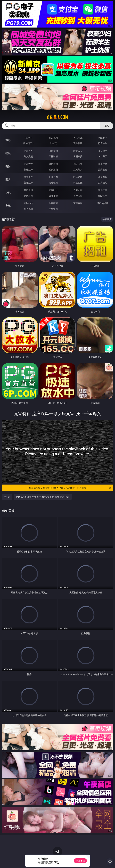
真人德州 (53, 138)
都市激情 (28, 190)
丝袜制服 (53, 156)
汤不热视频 (103, 203)
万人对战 (78, 138)
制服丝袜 (28, 169)
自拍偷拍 (53, 151)
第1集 (7, 497)
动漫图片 (103, 177)
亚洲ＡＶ (28, 151)
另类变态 (103, 169)
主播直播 (78, 156)
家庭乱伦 (53, 190)
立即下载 (80, 861)
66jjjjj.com (57, 117)
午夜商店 (53, 203)
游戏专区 (103, 138)
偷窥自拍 (28, 177)
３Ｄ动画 (103, 151)
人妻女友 (78, 190)
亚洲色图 (53, 177)
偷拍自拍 (53, 164)
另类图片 (103, 183)
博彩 (8, 140)
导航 (8, 206)
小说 (8, 192)
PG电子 (29, 138)
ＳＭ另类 (103, 156)
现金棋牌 (78, 143)
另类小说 (53, 196)
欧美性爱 (103, 164)
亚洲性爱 (28, 164)
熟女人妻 (28, 156)
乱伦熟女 (78, 169)
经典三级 (53, 169)
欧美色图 (78, 177)
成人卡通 (78, 164)
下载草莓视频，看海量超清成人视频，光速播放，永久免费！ (69, 488)
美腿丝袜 (28, 183)
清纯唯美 (53, 183)
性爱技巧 (103, 196)
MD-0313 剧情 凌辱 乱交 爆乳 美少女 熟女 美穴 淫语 (43, 497)
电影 (8, 166)
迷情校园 (28, 196)
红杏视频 (28, 209)
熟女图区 (78, 183)
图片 (8, 179)
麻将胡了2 (28, 143)
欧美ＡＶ (78, 151)
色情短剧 (53, 209)
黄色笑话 (78, 196)
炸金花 (53, 143)
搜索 (107, 126)
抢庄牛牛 (103, 143)
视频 (8, 153)
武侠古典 (103, 190)
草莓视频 (78, 203)
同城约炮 (28, 203)
